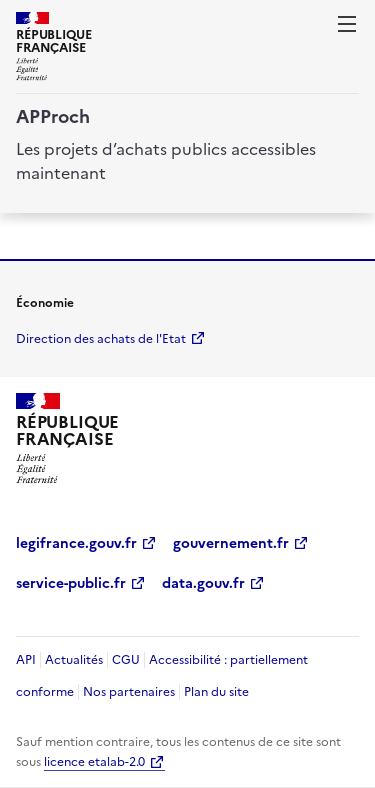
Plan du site (216, 692)
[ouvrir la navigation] (347, 24)
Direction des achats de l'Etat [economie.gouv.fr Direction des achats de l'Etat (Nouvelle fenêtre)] (101, 339)
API (26, 660)
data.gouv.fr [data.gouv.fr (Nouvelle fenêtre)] (203, 583)
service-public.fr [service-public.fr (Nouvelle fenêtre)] (71, 583)
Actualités (74, 660)
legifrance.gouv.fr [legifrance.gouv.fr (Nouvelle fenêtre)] (76, 543)
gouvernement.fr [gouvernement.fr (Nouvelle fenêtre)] (231, 543)
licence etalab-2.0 (94, 762)
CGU (126, 660)
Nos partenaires (129, 692)
